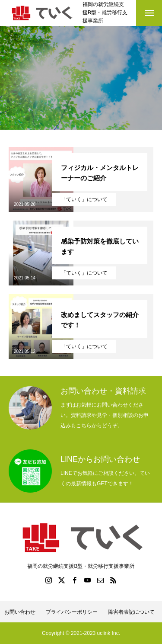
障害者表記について (131, 612)
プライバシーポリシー (72, 612)
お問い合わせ (20, 612)
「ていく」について (84, 199)
